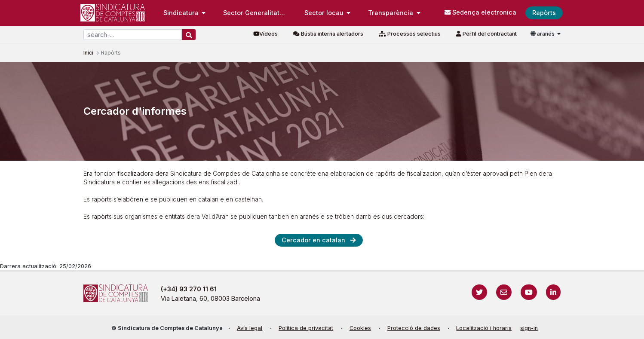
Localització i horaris (484, 328)
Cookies (360, 328)
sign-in (529, 328)
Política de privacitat (306, 328)
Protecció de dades (414, 328)
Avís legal (250, 328)
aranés (543, 34)
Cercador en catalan (313, 240)
